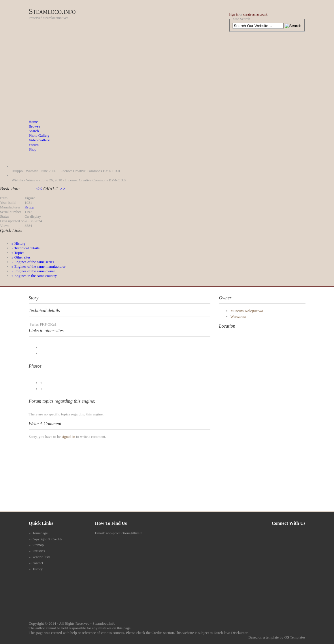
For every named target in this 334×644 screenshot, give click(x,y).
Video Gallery (39, 140)
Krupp (29, 207)
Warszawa (238, 317)
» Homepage (38, 533)
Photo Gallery (39, 135)
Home (33, 122)
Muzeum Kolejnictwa (247, 311)
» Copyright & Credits (46, 539)
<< (40, 189)
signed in (68, 437)
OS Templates (295, 637)
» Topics (18, 253)
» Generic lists (40, 557)
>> (62, 189)
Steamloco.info (52, 11)
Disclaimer (239, 633)
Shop (33, 149)
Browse (35, 126)
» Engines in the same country (34, 276)
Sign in (234, 14)
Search (34, 131)
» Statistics (37, 551)
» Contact (36, 563)
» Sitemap (36, 545)
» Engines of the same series (33, 262)
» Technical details (26, 248)
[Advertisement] (167, 76)
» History (19, 243)
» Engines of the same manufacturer (38, 266)
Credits (157, 633)
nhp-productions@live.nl (124, 533)
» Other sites (21, 257)
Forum (34, 145)
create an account (255, 14)
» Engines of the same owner (33, 271)
